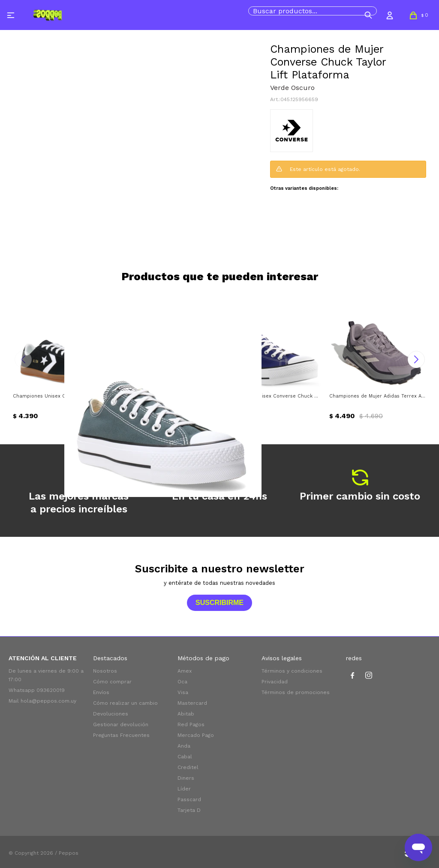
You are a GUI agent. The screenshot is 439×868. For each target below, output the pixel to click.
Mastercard (192, 703)
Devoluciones (111, 714)
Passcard (189, 799)
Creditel (188, 767)
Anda (184, 746)
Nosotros (105, 671)
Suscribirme (219, 603)
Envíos (101, 692)
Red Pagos (191, 724)
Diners (186, 778)
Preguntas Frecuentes (121, 735)
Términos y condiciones (292, 671)
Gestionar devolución (121, 724)
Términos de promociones (296, 692)
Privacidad (275, 682)
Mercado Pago (196, 735)
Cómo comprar (112, 682)
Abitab (186, 714)
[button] (368, 15)
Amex (185, 671)
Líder (184, 789)
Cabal (185, 757)
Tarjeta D (189, 810)
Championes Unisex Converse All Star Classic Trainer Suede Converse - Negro (61, 396)
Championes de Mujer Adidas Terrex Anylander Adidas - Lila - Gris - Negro (378, 396)
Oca (182, 682)
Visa (183, 692)
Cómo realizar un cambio (125, 703)
